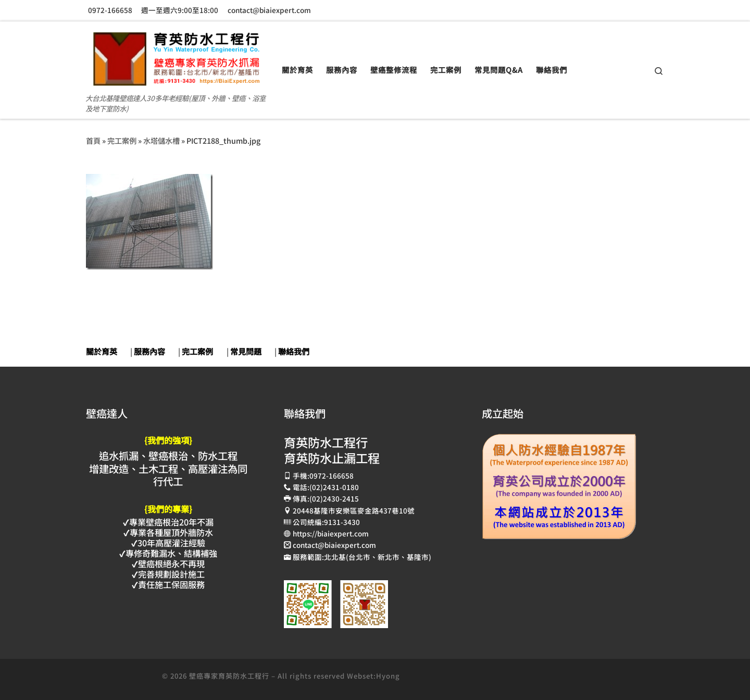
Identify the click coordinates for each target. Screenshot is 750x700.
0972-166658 (332, 476)
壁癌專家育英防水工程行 (229, 676)
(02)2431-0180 (334, 487)
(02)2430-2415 (334, 498)
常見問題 (246, 351)
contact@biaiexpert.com (334, 545)
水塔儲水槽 (161, 140)
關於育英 (102, 351)
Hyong (388, 676)
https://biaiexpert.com (331, 533)
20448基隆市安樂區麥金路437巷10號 (354, 510)
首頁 (93, 140)
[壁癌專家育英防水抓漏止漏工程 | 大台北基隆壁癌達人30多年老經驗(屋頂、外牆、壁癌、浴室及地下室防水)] (176, 55)
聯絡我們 (294, 351)
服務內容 (149, 351)
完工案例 (122, 140)
